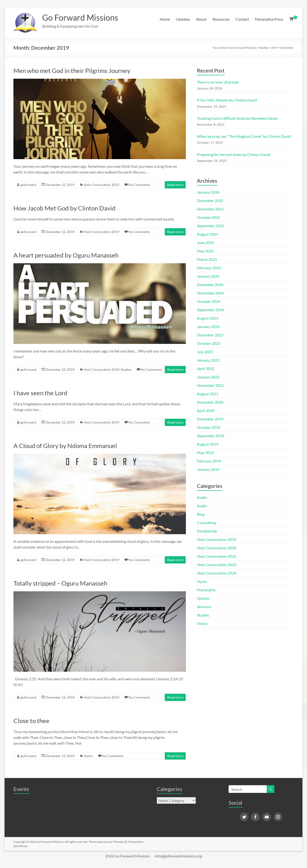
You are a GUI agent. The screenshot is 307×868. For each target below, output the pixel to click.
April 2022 (206, 368)
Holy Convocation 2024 (217, 573)
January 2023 (208, 360)
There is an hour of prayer (218, 82)
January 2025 (208, 276)
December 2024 (210, 284)
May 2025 (205, 251)
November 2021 (210, 385)
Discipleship (207, 531)
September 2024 (211, 310)
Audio (202, 497)
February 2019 (209, 461)
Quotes (203, 598)
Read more (175, 185)
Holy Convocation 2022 (217, 556)
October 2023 (209, 343)
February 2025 (209, 268)
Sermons (204, 607)
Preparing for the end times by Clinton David (234, 154)
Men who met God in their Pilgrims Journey (72, 71)
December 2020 (210, 402)
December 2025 (210, 201)
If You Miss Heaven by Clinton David (227, 100)
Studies (126, 369)
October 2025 (209, 217)
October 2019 (209, 427)
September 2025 (211, 226)
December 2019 (210, 419)
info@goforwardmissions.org (178, 856)
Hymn (88, 756)
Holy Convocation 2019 (101, 185)
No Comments (139, 185)
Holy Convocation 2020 (217, 548)
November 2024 (210, 293)
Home (165, 19)
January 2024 (208, 326)
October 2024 (209, 301)
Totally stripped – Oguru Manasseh (60, 583)
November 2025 (210, 209)
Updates (183, 19)
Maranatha (206, 590)
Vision (202, 623)
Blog (201, 514)
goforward (28, 185)
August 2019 (208, 444)
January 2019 (208, 469)
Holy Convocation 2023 (217, 565)
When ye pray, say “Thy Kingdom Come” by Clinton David (244, 136)
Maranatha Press (269, 19)
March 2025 (207, 259)
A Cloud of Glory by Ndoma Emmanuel (65, 446)
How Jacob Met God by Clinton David (65, 208)
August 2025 (208, 234)
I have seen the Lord (40, 393)
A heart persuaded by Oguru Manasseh (66, 255)
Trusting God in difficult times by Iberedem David (237, 118)
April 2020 (206, 410)
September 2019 (211, 436)
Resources (221, 19)
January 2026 (208, 192)
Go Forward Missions (82, 18)
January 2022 (208, 377)
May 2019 (205, 452)
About (201, 19)
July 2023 (205, 352)
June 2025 (206, 242)
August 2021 (208, 394)
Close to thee (31, 721)
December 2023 (210, 335)
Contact (242, 19)
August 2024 (208, 318)
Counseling (206, 523)
